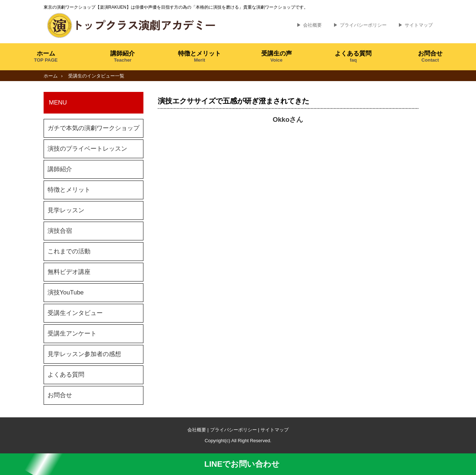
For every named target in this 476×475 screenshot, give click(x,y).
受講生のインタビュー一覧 (96, 76)
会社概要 (312, 25)
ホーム (46, 56)
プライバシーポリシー (363, 25)
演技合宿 (60, 231)
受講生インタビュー (75, 313)
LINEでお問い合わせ (238, 464)
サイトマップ (419, 25)
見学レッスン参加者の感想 (84, 354)
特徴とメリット (199, 56)
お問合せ (430, 56)
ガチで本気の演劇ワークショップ (94, 128)
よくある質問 (353, 56)
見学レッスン (66, 210)
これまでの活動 (69, 251)
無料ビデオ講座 (69, 272)
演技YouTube (66, 292)
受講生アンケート (72, 334)
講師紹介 (123, 56)
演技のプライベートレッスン (87, 149)
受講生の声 (277, 56)
